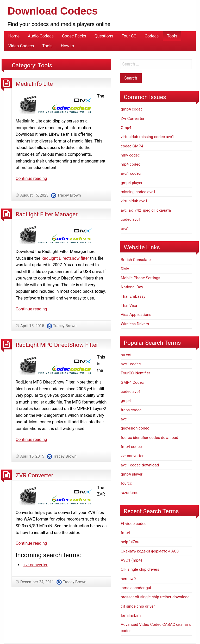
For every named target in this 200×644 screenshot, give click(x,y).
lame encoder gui (136, 588)
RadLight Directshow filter (65, 258)
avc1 (125, 229)
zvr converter (36, 565)
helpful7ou (130, 542)
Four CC (129, 36)
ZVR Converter (34, 475)
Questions (104, 36)
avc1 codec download (140, 465)
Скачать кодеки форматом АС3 (150, 551)
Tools (172, 36)
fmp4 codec (131, 447)
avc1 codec (131, 173)
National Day (132, 287)
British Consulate (136, 260)
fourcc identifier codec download (150, 438)
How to (68, 46)
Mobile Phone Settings (141, 278)
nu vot (126, 355)
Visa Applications (136, 315)
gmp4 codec (132, 109)
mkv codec (130, 155)
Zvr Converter (133, 119)
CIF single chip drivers (140, 569)
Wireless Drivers (135, 324)
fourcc (126, 483)
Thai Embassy (133, 296)
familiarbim (131, 615)
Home (14, 36)
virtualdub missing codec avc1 (148, 137)
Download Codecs (53, 11)
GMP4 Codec (132, 382)
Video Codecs (21, 46)
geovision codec (135, 428)
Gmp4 (126, 128)
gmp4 (126, 401)
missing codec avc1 (138, 192)
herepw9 (128, 579)
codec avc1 (131, 219)
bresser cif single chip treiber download (155, 597)
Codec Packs (74, 36)
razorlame (130, 493)
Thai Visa (129, 305)
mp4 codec (131, 164)
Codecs (152, 36)
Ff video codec (134, 524)
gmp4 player (132, 183)
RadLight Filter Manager (47, 214)
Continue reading (31, 178)
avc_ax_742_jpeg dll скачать (146, 210)
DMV (125, 269)
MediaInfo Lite (34, 84)
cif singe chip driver (138, 606)
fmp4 (126, 533)
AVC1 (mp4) (132, 560)
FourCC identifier (136, 373)
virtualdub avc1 (134, 201)
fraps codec (131, 410)
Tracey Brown (69, 195)
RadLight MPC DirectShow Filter (57, 345)
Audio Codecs (41, 36)
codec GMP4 (132, 146)
